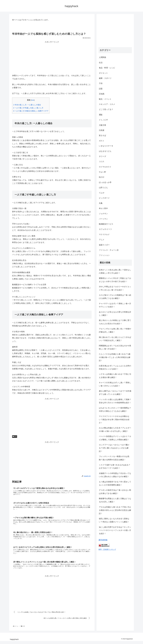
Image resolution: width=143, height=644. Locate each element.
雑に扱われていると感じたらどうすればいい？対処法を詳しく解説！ (115, 339)
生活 (15, 436)
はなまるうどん (105, 151)
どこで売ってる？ (106, 109)
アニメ (102, 240)
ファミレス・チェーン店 (109, 250)
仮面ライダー (104, 245)
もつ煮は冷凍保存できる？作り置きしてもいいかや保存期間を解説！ (115, 483)
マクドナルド (104, 234)
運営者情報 (103, 540)
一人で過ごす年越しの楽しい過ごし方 (28, 108)
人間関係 (102, 57)
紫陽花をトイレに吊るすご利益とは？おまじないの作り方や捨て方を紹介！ (115, 280)
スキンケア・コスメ (107, 104)
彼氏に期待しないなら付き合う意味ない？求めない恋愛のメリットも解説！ (114, 520)
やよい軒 (102, 172)
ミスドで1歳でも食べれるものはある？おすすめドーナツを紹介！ (115, 466)
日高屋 (102, 130)
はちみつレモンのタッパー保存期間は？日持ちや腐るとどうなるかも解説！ (115, 410)
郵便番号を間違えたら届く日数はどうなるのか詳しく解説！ (115, 500)
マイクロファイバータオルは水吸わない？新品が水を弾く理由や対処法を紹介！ (114, 420)
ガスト (102, 141)
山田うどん (103, 188)
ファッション (104, 255)
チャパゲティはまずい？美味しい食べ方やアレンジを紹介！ (115, 305)
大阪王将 (102, 125)
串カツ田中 (103, 208)
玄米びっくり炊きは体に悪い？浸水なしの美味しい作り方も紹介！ (115, 271)
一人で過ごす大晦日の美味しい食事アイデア (31, 111)
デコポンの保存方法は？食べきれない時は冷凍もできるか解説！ (115, 492)
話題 (101, 89)
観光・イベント (105, 99)
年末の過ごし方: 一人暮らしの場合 (27, 105)
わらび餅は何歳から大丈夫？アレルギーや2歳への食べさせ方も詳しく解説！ (115, 429)
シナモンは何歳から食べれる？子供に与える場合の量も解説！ (115, 376)
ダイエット (103, 73)
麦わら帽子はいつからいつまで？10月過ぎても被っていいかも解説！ (115, 393)
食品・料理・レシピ (107, 68)
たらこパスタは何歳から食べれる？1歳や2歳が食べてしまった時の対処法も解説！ (115, 357)
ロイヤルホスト (105, 167)
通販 (101, 115)
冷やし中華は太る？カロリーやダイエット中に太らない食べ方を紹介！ (115, 288)
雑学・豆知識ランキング (107, 549)
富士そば (102, 135)
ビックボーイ (104, 198)
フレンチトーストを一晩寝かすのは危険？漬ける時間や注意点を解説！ (114, 458)
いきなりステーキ (106, 146)
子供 (101, 83)
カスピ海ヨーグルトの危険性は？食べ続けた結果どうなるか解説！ (115, 297)
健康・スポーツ (105, 78)
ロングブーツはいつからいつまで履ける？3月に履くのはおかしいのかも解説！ (114, 448)
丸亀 (101, 203)
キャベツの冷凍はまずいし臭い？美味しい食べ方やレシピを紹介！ (115, 384)
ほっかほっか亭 (105, 182)
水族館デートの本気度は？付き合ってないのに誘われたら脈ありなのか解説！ (115, 475)
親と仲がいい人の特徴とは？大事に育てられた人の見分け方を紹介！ (115, 322)
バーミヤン (103, 219)
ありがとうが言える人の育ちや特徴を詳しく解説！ (115, 314)
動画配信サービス (106, 224)
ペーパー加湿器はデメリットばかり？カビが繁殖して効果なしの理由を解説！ (115, 438)
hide (33, 100)
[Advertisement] (52, 58)
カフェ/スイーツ (105, 229)
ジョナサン (103, 214)
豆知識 (102, 94)
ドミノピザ (103, 120)
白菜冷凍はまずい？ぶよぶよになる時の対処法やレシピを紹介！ (115, 367)
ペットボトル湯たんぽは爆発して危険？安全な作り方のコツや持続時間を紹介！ (115, 401)
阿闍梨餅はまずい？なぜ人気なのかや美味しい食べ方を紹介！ (115, 347)
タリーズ (102, 156)
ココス (102, 162)
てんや (102, 193)
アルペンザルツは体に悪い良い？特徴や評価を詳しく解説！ (115, 330)
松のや (102, 177)
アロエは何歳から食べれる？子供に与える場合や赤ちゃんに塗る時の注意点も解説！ (115, 510)
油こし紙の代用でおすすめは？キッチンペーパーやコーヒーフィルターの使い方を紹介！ (115, 530)
